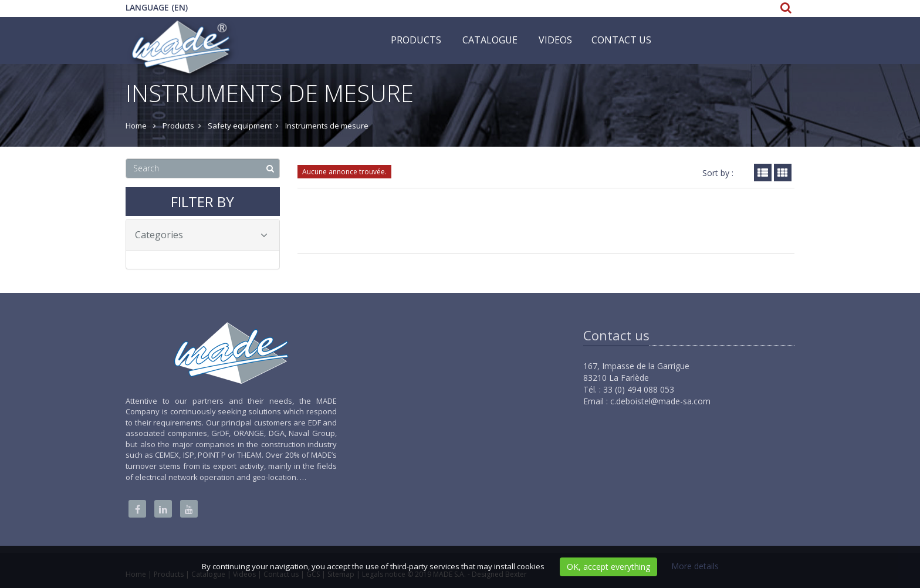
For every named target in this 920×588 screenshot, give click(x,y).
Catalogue (490, 40)
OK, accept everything (608, 567)
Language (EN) (157, 7)
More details (695, 566)
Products (416, 40)
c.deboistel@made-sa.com (660, 401)
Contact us (621, 40)
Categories (201, 235)
